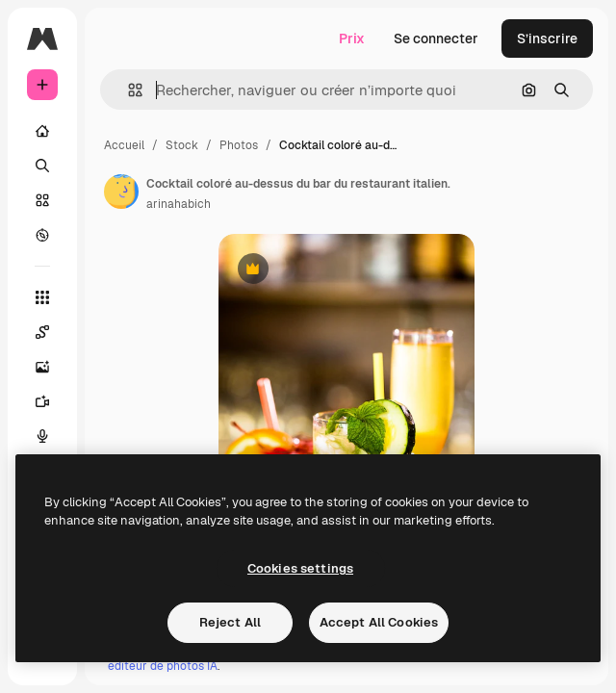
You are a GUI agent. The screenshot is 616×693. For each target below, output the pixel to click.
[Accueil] (42, 131)
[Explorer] (42, 235)
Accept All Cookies (379, 622)
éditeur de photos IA (163, 666)
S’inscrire (547, 38)
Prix (352, 38)
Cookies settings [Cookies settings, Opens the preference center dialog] (300, 568)
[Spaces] (52, 332)
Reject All (230, 622)
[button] (128, 90)
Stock (182, 145)
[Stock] (42, 200)
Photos (239, 145)
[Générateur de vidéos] (52, 401)
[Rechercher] (42, 166)
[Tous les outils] (42, 297)
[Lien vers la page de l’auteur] (121, 192)
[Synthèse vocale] (52, 436)
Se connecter (436, 38)
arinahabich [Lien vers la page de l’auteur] (179, 204)
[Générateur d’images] (52, 367)
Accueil (124, 145)
